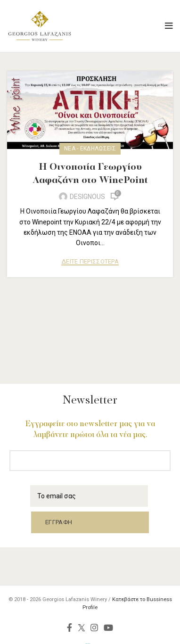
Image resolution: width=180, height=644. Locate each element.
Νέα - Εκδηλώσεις (90, 149)
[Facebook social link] (70, 627)
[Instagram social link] (94, 627)
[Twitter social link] (81, 627)
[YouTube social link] (108, 627)
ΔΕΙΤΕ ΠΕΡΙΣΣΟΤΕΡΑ (90, 262)
